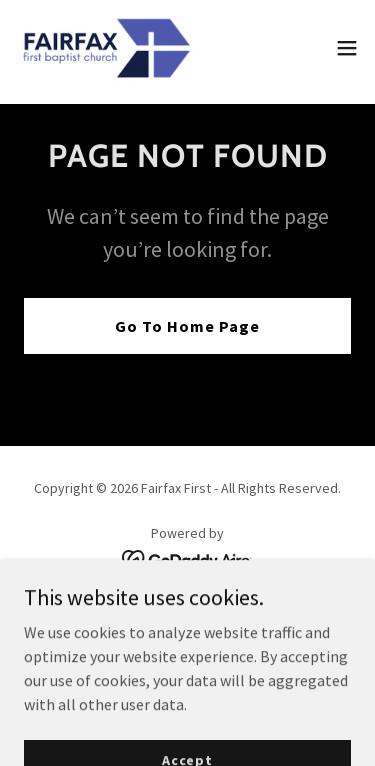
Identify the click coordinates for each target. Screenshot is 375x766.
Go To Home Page (187, 326)
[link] (107, 48)
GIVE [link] (187, 616)
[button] (347, 48)
